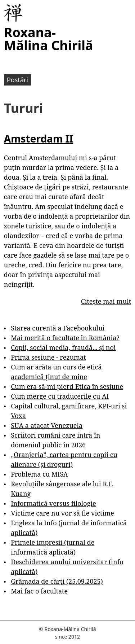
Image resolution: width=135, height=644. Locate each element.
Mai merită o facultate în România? (65, 338)
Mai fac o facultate (39, 591)
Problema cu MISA (39, 474)
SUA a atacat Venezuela (47, 425)
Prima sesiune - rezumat (48, 357)
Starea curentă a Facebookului (58, 328)
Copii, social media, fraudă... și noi (63, 347)
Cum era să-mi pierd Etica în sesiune (67, 386)
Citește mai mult (106, 301)
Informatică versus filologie (53, 503)
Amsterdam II (39, 139)
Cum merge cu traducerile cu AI (60, 396)
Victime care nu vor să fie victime (62, 513)
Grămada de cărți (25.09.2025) (57, 581)
